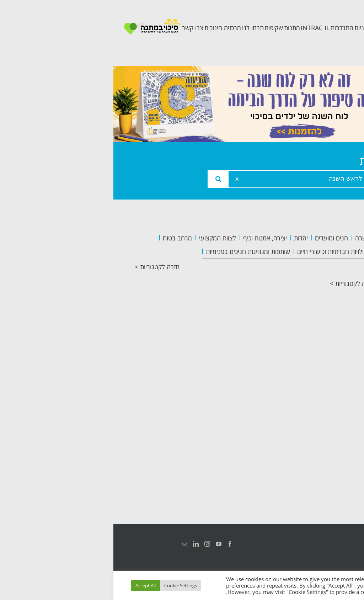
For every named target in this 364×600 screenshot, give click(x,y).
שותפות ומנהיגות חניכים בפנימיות (135, 251)
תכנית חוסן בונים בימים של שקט (314, 343)
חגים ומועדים (218, 238)
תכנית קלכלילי (316, 315)
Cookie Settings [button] (67, 585)
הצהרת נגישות (335, 544)
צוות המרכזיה (317, 271)
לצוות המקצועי (104, 238)
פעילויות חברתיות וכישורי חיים (221, 251)
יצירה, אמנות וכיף (152, 238)
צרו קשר (325, 370)
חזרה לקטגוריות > (44, 267)
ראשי (330, 239)
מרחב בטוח (64, 238)
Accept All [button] (32, 585)
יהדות (188, 238)
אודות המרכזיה (315, 255)
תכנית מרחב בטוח (319, 293)
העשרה (251, 238)
